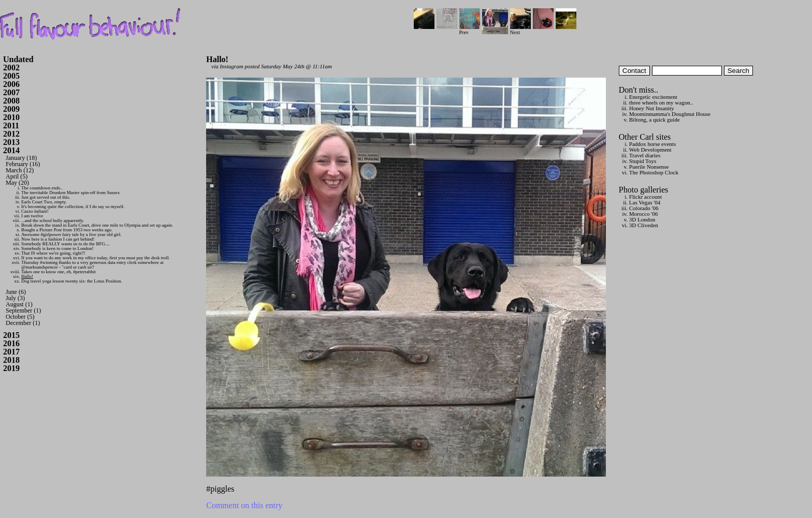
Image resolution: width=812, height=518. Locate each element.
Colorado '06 (644, 208)
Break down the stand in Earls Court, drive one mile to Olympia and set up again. (97, 225)
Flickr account (646, 197)
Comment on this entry (244, 505)
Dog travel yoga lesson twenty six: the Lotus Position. (72, 281)
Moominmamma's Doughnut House (670, 114)
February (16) (23, 164)
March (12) (20, 170)
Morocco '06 (643, 214)
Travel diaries (645, 155)
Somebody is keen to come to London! (57, 248)
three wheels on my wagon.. (661, 102)
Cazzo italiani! (35, 211)
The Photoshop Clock (654, 172)
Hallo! (27, 276)
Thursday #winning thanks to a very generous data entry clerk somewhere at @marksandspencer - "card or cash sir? (92, 265)
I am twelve (32, 216)
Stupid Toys (643, 161)
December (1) (23, 323)
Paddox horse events (653, 144)
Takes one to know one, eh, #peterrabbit (59, 272)
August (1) (19, 304)
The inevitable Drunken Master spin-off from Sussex (70, 193)
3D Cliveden (644, 225)
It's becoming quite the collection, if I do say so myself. (73, 206)
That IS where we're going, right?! (53, 253)
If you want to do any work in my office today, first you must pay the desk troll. (96, 258)
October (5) (20, 317)
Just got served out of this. (46, 197)
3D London (642, 219)
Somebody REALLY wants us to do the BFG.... (66, 244)
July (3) (15, 298)
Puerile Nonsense (649, 167)
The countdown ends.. (42, 188)
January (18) (21, 158)
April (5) (17, 176)
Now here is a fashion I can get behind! (58, 239)
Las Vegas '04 (645, 202)
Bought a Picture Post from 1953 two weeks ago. (67, 230)
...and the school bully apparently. (53, 220)
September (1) (23, 310)
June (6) (16, 292)
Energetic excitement (653, 97)
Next (520, 30)
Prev (470, 30)
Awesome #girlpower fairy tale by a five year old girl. (71, 234)
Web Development (650, 150)
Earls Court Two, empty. (44, 202)
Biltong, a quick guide (655, 120)
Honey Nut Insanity (652, 108)
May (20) (17, 183)
